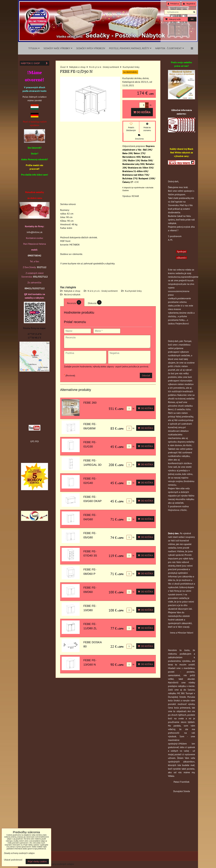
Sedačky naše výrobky (58, 48)
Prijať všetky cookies (37, 861)
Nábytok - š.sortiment (170, 48)
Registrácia (189, 4)
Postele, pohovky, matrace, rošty (130, 48)
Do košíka (142, 112)
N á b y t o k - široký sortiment (103, 291)
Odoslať (146, 375)
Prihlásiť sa (173, 4)
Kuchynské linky (133, 291)
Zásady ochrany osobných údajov (57, 864)
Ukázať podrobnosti (13, 860)
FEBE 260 (90, 403)
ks (130, 408)
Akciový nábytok (72, 294)
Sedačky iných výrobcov (91, 48)
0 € (192, 19)
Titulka (34, 48)
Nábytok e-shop (72, 291)
